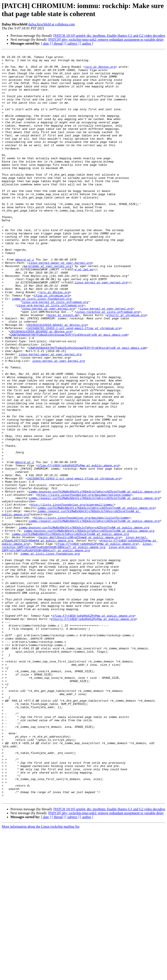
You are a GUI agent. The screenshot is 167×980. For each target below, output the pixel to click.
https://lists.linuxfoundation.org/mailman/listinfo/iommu (81, 611)
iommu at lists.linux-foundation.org (42, 348)
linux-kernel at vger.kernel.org (101, 329)
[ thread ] (58, 43)
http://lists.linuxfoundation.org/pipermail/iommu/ (72, 595)
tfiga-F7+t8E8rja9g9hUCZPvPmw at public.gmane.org (78, 548)
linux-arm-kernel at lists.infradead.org (55, 352)
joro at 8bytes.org (100, 70)
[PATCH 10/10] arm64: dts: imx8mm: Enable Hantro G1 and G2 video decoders (109, 36)
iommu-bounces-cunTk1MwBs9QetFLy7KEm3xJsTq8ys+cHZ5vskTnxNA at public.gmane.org (94, 580)
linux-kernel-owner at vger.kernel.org (60, 305)
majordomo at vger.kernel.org (47, 309)
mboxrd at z (25, 301)
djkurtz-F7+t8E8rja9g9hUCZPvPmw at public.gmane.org (93, 733)
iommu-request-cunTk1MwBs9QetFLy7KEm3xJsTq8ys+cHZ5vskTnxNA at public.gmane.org (94, 587)
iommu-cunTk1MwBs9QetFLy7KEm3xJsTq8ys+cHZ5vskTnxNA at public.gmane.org (96, 599)
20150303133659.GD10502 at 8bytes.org (41, 388)
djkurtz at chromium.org (126, 368)
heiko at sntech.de (63, 368)
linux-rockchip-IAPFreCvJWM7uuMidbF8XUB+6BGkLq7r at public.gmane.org (77, 644)
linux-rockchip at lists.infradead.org (108, 364)
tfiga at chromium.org (52, 344)
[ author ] (87, 43)
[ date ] (46, 43)
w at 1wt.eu (84, 313)
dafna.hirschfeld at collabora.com (52, 24)
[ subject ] (72, 43)
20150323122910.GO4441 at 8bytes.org (57, 380)
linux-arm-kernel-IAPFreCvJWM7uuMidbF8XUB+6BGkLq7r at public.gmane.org (70, 648)
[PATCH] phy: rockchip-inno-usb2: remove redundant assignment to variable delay (106, 40)
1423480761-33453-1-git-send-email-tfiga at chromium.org (74, 384)
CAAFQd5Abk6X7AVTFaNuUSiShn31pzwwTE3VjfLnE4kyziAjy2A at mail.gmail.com (69, 391)
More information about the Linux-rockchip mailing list (41, 976)
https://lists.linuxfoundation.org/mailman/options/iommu (84, 584)
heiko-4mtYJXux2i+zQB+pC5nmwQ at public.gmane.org (80, 635)
